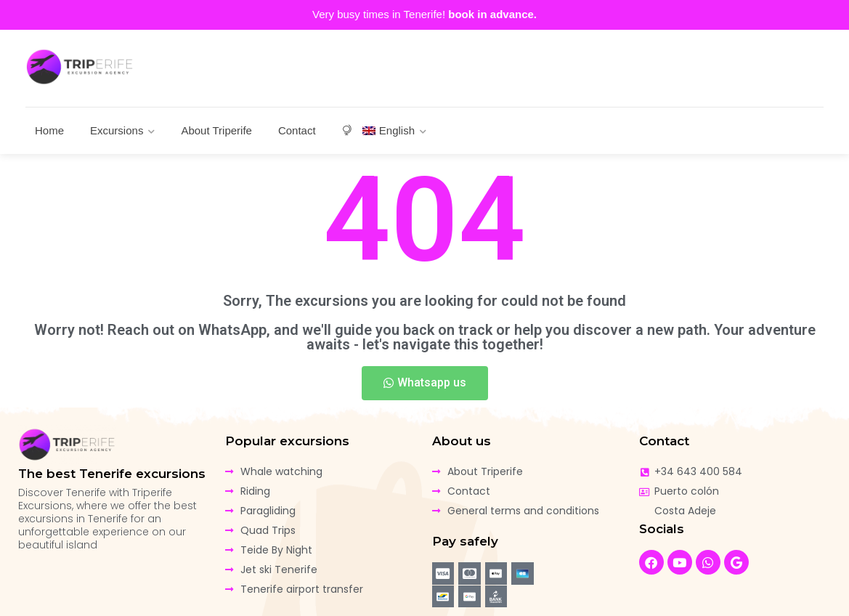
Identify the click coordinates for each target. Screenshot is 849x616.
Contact (297, 130)
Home (49, 130)
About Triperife (216, 130)
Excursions (117, 130)
